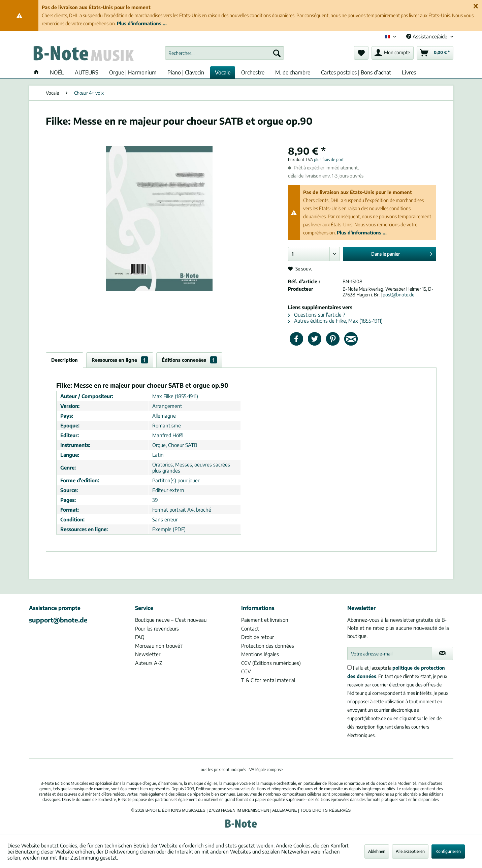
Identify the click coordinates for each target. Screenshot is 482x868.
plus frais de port (329, 159)
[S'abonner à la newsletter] (442, 653)
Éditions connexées (189, 360)
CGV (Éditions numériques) (271, 663)
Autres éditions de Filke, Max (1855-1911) (335, 321)
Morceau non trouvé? (159, 646)
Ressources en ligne (120, 360)
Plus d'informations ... (142, 23)
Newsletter (148, 654)
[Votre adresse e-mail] (390, 653)
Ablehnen (377, 851)
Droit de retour (258, 637)
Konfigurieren (448, 851)
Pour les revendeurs (157, 629)
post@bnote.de (398, 295)
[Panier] (435, 53)
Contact (250, 629)
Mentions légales (260, 654)
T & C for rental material (268, 680)
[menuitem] (224, 53)
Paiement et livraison (265, 620)
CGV (246, 671)
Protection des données (268, 646)
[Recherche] (277, 53)
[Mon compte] (393, 53)
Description (65, 360)
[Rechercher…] (224, 53)
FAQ (140, 637)
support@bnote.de (58, 620)
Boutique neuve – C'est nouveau (171, 620)
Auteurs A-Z (149, 663)
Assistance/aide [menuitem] (427, 36)
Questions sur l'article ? (317, 315)
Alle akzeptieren (410, 851)
